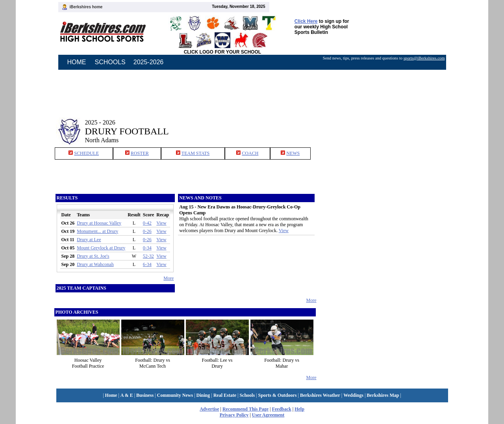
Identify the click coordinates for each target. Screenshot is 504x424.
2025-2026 (149, 62)
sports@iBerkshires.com (424, 58)
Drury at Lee (89, 240)
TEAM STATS (195, 153)
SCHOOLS (110, 62)
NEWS (293, 153)
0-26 (147, 231)
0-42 (147, 223)
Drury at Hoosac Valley (99, 223)
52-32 (148, 256)
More (169, 278)
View (161, 223)
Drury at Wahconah (95, 264)
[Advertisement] (384, 125)
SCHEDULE (86, 153)
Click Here (306, 21)
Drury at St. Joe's (93, 256)
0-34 (147, 248)
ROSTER (140, 153)
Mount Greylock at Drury (101, 248)
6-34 (147, 264)
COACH (250, 153)
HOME (77, 62)
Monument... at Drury (97, 231)
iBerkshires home (86, 7)
